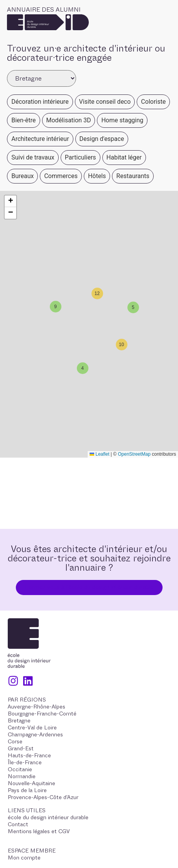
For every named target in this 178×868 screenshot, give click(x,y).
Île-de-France (25, 762)
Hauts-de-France (29, 755)
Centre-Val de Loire (32, 727)
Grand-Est (21, 748)
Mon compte (24, 858)
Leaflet (99, 454)
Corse (15, 741)
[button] (132, 306)
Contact (18, 824)
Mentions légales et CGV (39, 831)
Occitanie (20, 769)
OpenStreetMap (134, 454)
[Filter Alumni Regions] (41, 78)
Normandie (22, 776)
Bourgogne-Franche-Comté (42, 714)
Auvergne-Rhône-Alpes (36, 707)
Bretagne (19, 720)
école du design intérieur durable (48, 817)
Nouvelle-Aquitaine (31, 783)
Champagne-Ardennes (35, 734)
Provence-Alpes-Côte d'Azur (43, 797)
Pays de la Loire (27, 790)
